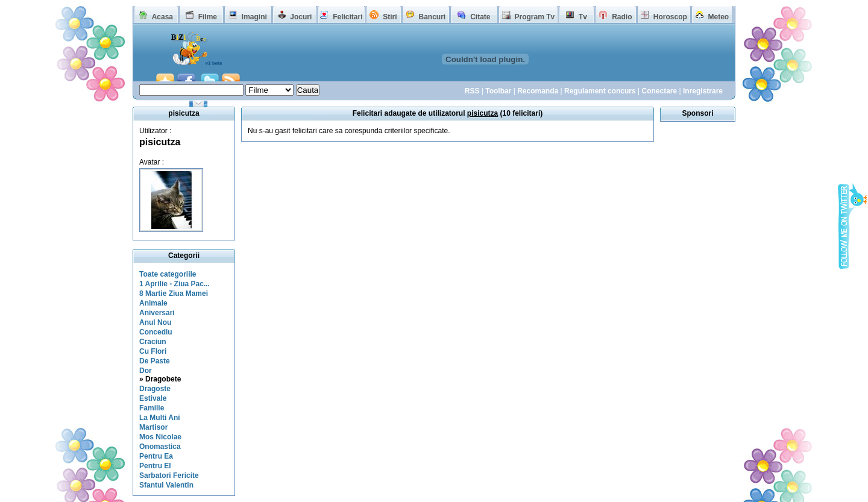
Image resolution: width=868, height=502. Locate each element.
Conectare (659, 91)
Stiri (390, 17)
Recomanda (538, 91)
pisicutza (160, 142)
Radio (622, 17)
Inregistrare (703, 91)
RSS (472, 91)
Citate (480, 17)
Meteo (719, 17)
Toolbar (498, 91)
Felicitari (348, 17)
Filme (208, 17)
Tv (583, 17)
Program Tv (534, 17)
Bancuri (432, 17)
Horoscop (670, 17)
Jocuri (301, 17)
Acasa (162, 17)
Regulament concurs (600, 91)
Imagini (254, 17)
